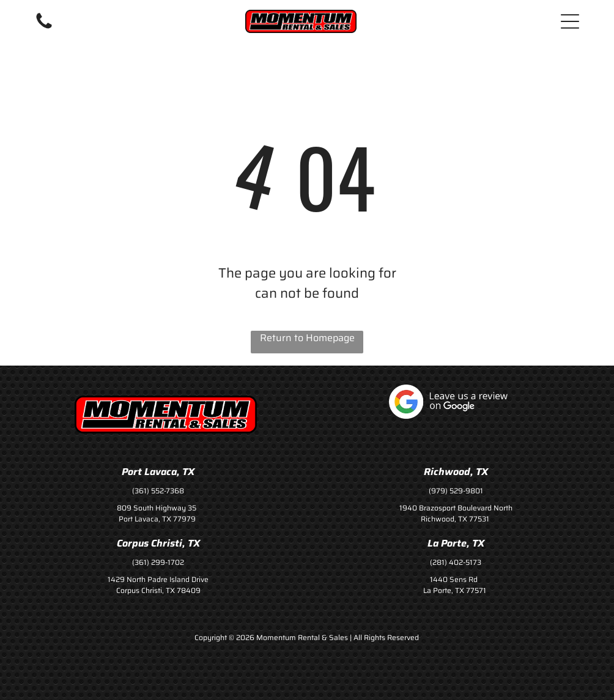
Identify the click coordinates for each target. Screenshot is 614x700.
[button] (570, 21)
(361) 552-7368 (158, 491)
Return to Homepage (307, 338)
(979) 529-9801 (456, 491)
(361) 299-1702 (158, 562)
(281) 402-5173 (456, 562)
